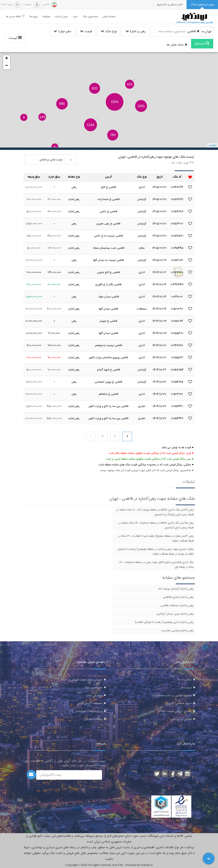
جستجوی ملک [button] (90, 17)
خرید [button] (75, 17)
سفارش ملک (94, 695)
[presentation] (170, 5)
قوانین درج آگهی (181, 719)
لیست (15, 38)
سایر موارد (62, 32)
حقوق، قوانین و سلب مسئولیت (172, 695)
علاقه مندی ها (15, 17)
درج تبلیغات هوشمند (89, 711)
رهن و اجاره (136, 32)
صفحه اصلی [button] (109, 17)
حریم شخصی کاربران (178, 703)
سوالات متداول (93, 719)
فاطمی (193, 32)
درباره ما (186, 688)
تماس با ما (185, 680)
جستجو (202, 44)
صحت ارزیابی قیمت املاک (175, 711)
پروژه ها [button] (33, 17)
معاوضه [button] (46, 17)
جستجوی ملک (93, 688)
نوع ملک (109, 32)
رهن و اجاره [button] (62, 17)
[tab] (202, 5)
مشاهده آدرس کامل (90, 703)
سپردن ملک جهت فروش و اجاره (82, 680)
